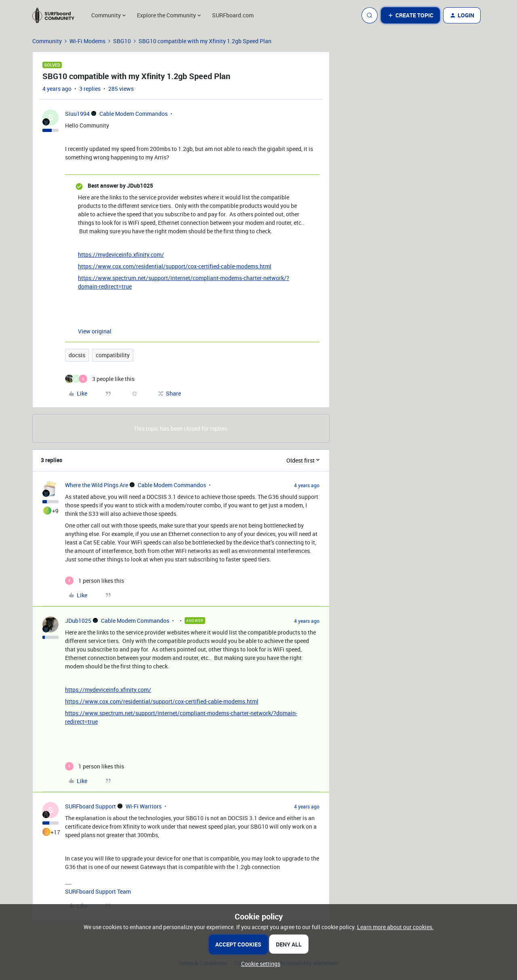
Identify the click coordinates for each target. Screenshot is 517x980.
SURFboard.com (233, 15)
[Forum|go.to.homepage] (57, 15)
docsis (77, 355)
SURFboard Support (90, 806)
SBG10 (122, 41)
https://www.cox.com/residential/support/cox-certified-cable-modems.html (175, 266)
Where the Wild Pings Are (97, 485)
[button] (410, 15)
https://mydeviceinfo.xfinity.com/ (121, 254)
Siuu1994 (77, 114)
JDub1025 (78, 621)
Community (47, 41)
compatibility (113, 355)
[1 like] (95, 581)
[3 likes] (100, 379)
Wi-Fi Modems (87, 41)
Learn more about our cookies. (395, 927)
